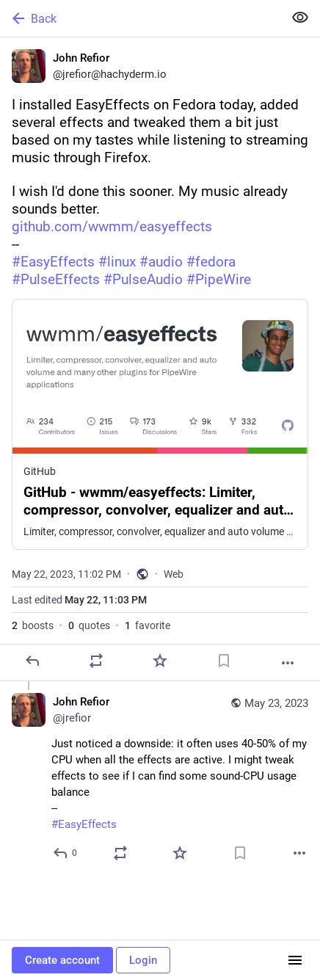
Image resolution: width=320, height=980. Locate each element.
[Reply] (32, 661)
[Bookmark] (224, 661)
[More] (288, 663)
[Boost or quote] (96, 661)
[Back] (140, 18)
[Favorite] (160, 661)
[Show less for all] (300, 18)
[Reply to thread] (66, 853)
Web (174, 574)
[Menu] (295, 960)
